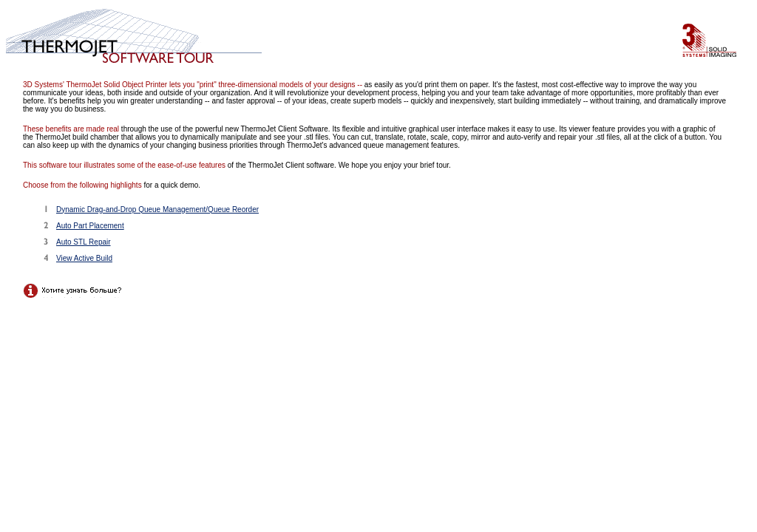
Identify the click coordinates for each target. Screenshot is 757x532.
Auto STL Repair (84, 242)
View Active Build (84, 258)
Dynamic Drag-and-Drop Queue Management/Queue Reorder (157, 209)
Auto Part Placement (90, 226)
